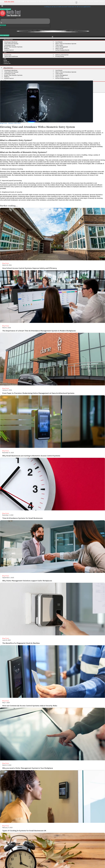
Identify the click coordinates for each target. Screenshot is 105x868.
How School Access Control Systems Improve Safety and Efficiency (30, 268)
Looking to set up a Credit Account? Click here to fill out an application (67, 7)
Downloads (8, 55)
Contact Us (7, 63)
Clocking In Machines (11, 42)
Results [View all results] (3, 25)
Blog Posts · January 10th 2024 (10, 123)
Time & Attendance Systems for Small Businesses (23, 518)
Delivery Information (62, 55)
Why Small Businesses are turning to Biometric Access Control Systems (31, 455)
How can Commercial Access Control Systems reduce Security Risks (30, 705)
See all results (1, 27)
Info (5, 52)
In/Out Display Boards (62, 50)
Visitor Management (62, 47)
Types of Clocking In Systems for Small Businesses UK (24, 830)
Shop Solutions (8, 39)
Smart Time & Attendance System (66, 44)
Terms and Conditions (11, 56)
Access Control (9, 50)
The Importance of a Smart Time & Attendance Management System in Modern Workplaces (39, 331)
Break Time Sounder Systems (13, 47)
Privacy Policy (60, 56)
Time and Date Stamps (11, 44)
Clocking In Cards (10, 45)
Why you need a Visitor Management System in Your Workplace (28, 767)
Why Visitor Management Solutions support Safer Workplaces (27, 580)
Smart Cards (59, 48)
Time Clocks (59, 45)
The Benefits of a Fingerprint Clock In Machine (21, 643)
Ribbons (7, 48)
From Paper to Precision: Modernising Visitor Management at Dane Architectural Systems (38, 393)
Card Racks (59, 42)
